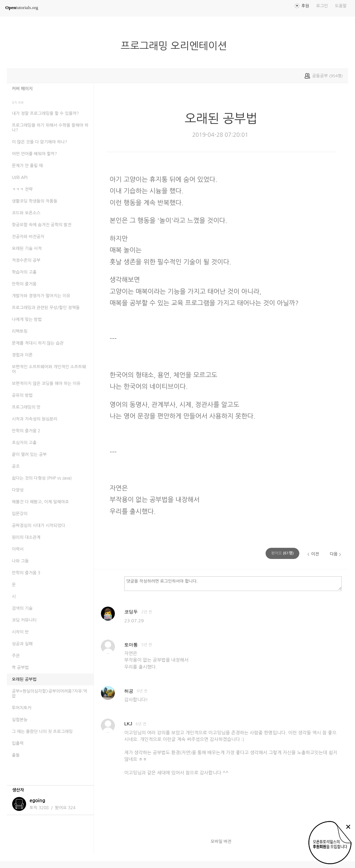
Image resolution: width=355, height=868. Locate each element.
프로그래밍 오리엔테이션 (177, 46)
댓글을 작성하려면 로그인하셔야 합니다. (233, 583)
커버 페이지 (22, 89)
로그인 (322, 6)
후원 (305, 6)
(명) (282, 553)
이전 (315, 554)
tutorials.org (22, 7)
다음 (334, 554)
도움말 (341, 6)
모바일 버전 (221, 842)
